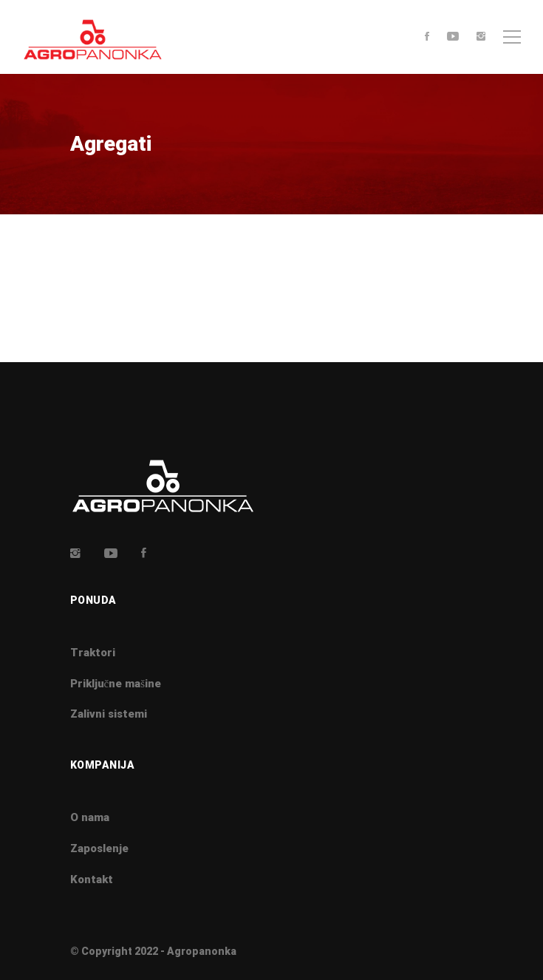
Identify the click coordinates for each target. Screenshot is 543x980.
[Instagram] (481, 37)
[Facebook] (427, 37)
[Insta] (75, 553)
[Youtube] (453, 37)
